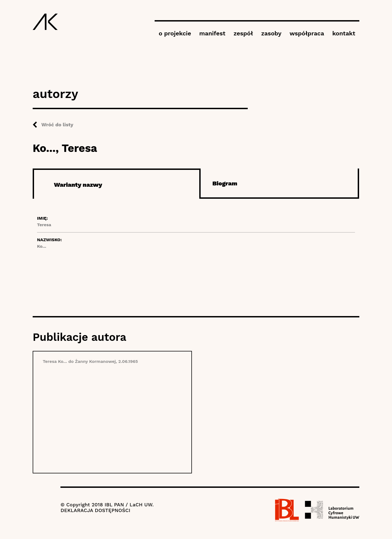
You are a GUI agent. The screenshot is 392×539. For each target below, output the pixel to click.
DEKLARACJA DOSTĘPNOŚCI (95, 510)
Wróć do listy (57, 125)
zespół (243, 33)
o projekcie (175, 33)
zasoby (271, 33)
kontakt (344, 33)
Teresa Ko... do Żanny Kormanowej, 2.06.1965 (90, 361)
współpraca (307, 33)
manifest (212, 33)
